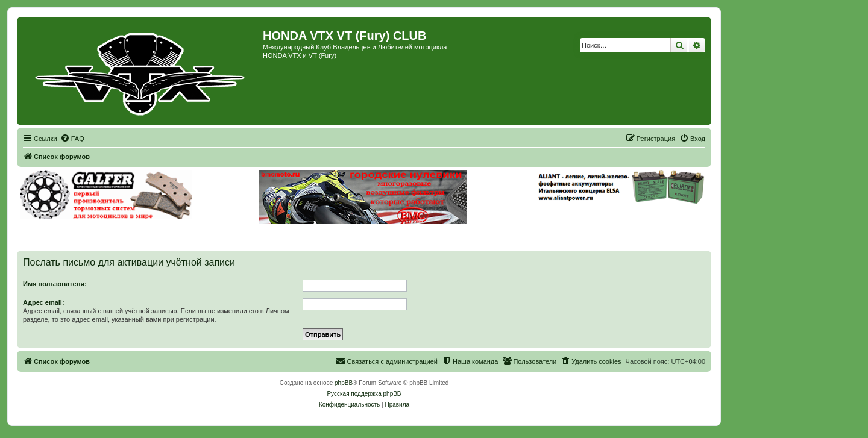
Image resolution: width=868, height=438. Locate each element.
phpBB (344, 383)
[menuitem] (72, 139)
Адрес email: (44, 302)
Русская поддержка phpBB (364, 394)
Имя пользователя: (55, 284)
